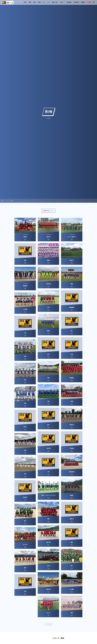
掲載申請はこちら (49, 211)
